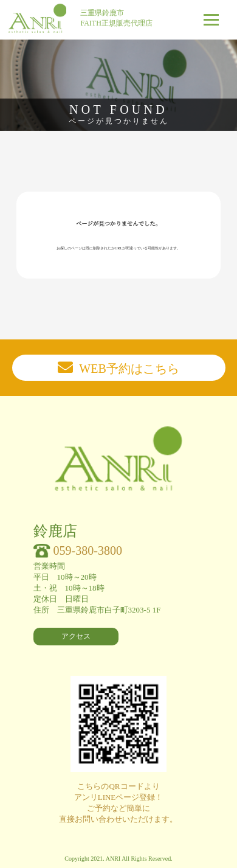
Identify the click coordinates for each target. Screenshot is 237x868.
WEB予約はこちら (129, 369)
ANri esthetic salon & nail (37, 18)
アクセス (76, 636)
